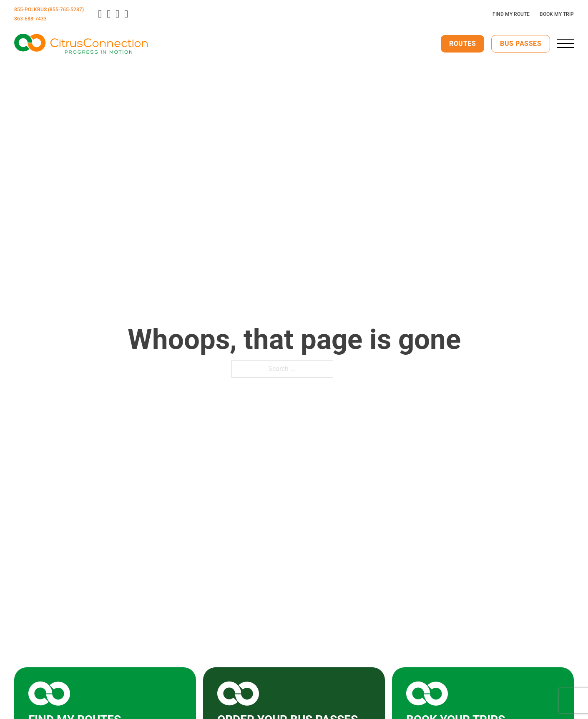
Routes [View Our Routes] (462, 44)
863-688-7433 (30, 19)
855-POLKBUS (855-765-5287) (49, 10)
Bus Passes (521, 44)
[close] (565, 43)
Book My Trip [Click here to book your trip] (557, 14)
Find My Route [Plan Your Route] (511, 14)
